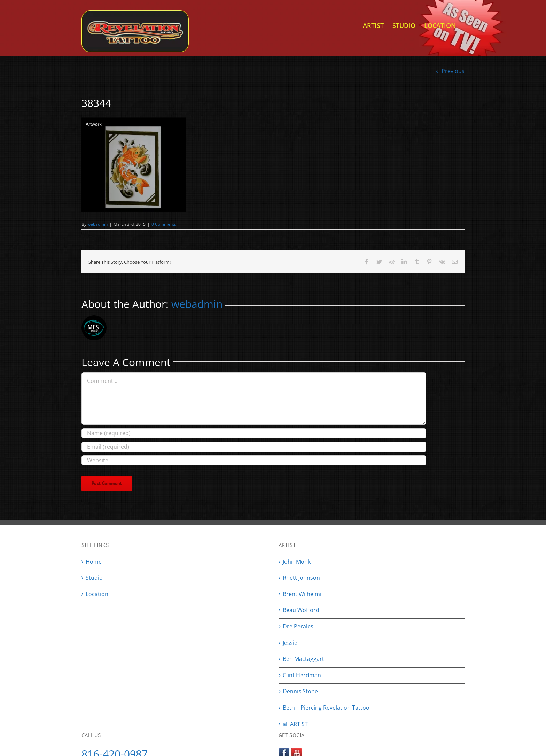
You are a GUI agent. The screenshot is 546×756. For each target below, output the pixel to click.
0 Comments (164, 224)
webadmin (97, 224)
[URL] (254, 460)
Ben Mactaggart (303, 659)
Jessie (290, 643)
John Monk (297, 562)
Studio (94, 578)
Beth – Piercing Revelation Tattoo (326, 708)
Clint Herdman (302, 675)
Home (94, 562)
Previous (453, 71)
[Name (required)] (254, 433)
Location (97, 594)
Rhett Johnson (301, 578)
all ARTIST (295, 724)
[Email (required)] (254, 447)
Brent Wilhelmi (302, 594)
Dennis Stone (300, 691)
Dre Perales (298, 626)
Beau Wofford (301, 610)
